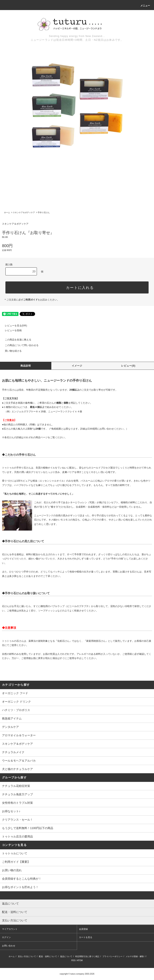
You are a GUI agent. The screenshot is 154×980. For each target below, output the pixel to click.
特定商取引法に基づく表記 (87, 956)
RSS (73, 960)
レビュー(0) (128, 366)
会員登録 (83, 929)
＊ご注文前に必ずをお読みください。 (32, 300)
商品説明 (26, 366)
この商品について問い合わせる (19, 345)
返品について (66, 956)
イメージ (77, 366)
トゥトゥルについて (15, 853)
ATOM (80, 960)
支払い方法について (27, 956)
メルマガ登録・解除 (135, 956)
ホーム (7, 212)
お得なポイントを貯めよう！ (20, 887)
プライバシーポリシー (112, 956)
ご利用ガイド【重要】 (16, 862)
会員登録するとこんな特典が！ (22, 879)
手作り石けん (44, 212)
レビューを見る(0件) (14, 326)
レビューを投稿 (11, 330)
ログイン (6, 937)
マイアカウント (10, 929)
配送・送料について (48, 956)
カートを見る (86, 937)
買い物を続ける (11, 351)
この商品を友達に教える (16, 340)
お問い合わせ (9, 946)
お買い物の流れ (12, 870)
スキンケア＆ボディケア (24, 212)
